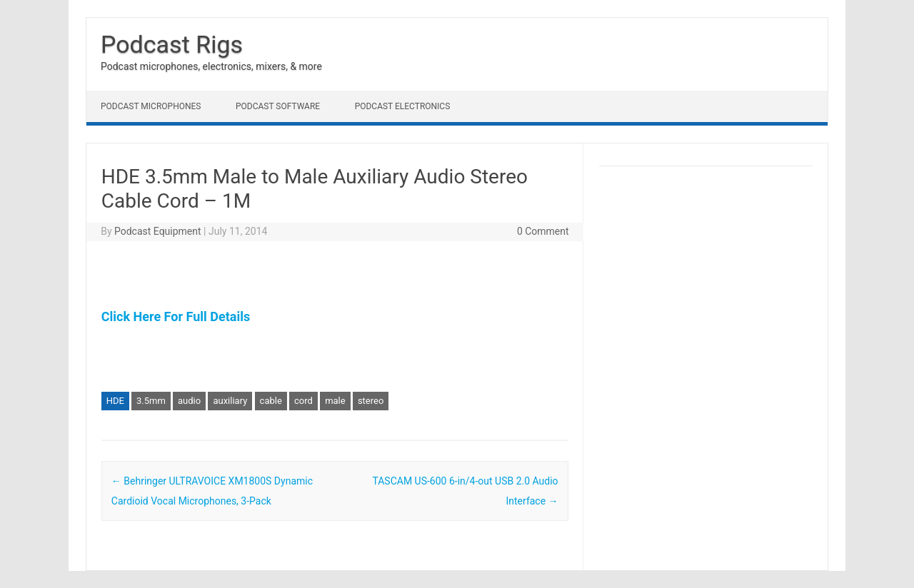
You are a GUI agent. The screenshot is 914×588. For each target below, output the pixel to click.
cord (303, 401)
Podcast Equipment (158, 231)
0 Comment (543, 231)
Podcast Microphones (151, 106)
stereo (371, 401)
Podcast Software (278, 106)
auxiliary (230, 401)
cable (271, 401)
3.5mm (151, 401)
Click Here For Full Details (176, 316)
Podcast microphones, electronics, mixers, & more (211, 66)
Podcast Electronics (403, 106)
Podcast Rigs (172, 44)
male (335, 401)
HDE (115, 401)
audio (189, 401)
